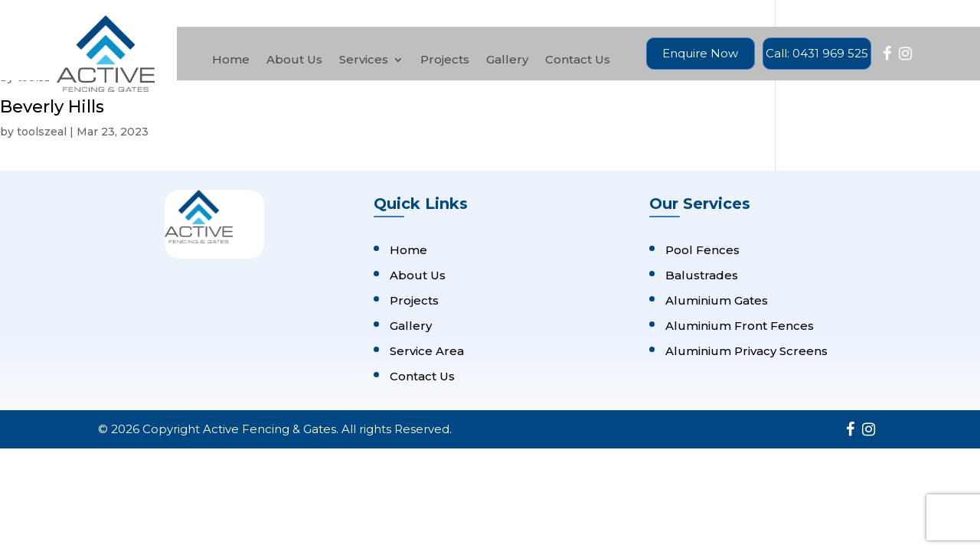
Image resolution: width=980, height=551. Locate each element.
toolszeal (42, 132)
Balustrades (702, 275)
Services (364, 60)
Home (231, 60)
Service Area (427, 351)
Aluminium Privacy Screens (746, 351)
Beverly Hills (52, 107)
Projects (445, 60)
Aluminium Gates (717, 300)
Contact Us (578, 60)
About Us (294, 60)
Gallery (507, 60)
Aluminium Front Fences (740, 326)
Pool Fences (702, 250)
